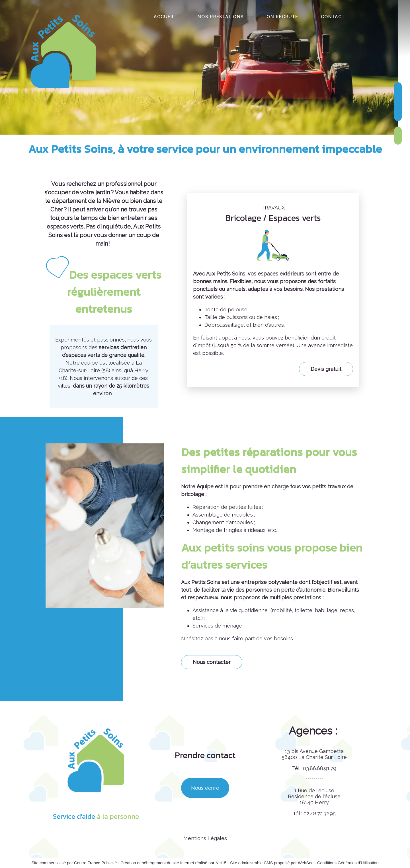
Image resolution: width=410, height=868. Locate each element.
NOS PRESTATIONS (221, 17)
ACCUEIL (164, 17)
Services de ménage (217, 626)
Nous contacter (212, 662)
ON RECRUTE (282, 17)
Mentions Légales (205, 838)
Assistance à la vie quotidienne (231, 610)
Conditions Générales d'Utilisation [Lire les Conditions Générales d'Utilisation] (348, 863)
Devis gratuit (326, 369)
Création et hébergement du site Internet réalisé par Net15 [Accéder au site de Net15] (173, 863)
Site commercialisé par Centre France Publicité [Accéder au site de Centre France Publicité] (74, 863)
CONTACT (333, 17)
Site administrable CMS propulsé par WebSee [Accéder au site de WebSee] (272, 863)
